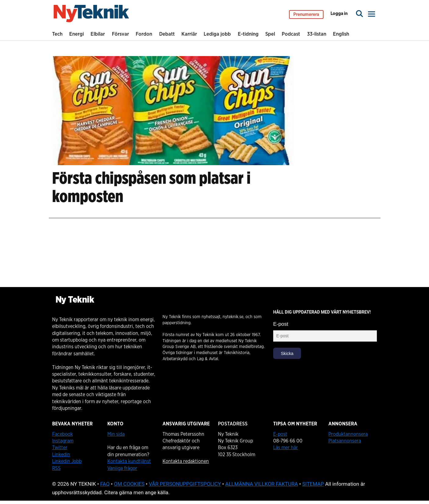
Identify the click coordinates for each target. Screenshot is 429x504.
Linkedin (61, 455)
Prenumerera (306, 16)
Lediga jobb (217, 34)
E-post (281, 324)
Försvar (120, 34)
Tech (57, 34)
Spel (270, 34)
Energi (77, 34)
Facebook (63, 434)
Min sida (116, 434)
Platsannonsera (345, 441)
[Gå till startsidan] (91, 15)
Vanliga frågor (122, 468)
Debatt (167, 34)
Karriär (189, 34)
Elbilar (98, 34)
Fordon (144, 34)
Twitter (60, 448)
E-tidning (248, 34)
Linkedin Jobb (67, 461)
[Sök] (359, 15)
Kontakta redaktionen (186, 461)
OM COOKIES (129, 484)
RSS (56, 468)
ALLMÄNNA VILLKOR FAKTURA (262, 484)
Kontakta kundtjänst (129, 461)
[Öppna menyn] (372, 15)
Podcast (291, 34)
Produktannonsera (348, 434)
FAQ (105, 484)
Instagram (63, 441)
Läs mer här (286, 448)
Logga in (339, 15)
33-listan (317, 34)
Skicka (287, 353)
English (341, 34)
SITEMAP (313, 484)
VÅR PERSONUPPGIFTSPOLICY (185, 484)
